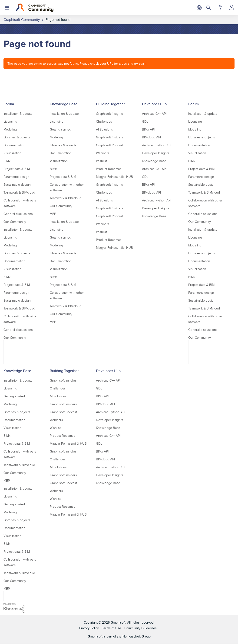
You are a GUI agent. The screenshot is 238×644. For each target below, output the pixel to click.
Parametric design (16, 177)
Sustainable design (17, 185)
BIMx (7, 161)
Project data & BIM (17, 169)
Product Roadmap (109, 169)
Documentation (14, 145)
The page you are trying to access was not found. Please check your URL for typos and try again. (77, 64)
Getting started (60, 129)
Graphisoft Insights (109, 114)
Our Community (15, 222)
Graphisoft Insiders (110, 137)
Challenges (104, 121)
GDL (145, 121)
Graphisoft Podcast (110, 145)
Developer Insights (156, 153)
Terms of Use (112, 628)
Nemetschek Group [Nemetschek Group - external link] (137, 636)
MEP (53, 214)
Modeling (10, 129)
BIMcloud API (151, 137)
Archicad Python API (157, 145)
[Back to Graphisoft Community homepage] (35, 8)
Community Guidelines (140, 628)
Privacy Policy (89, 628)
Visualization (12, 153)
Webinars (103, 153)
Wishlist (101, 161)
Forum (9, 104)
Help (220, 8)
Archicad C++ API (154, 114)
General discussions (18, 214)
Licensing (10, 121)
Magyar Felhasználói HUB (114, 177)
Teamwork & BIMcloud (19, 192)
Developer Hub (154, 104)
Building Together (110, 104)
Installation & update (18, 114)
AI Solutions (104, 129)
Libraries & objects (17, 137)
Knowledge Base (64, 104)
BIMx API (148, 129)
